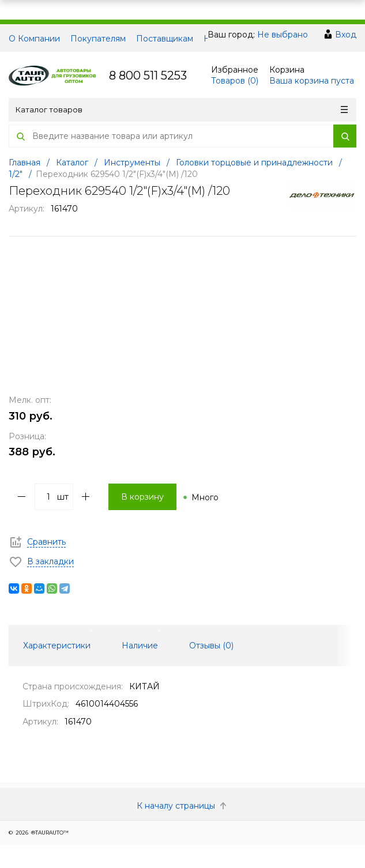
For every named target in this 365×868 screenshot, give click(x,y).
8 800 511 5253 (148, 76)
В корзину (142, 497)
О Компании (34, 39)
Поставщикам (165, 39)
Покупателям (98, 39)
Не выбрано (283, 35)
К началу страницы (183, 806)
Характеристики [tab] (57, 646)
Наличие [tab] (140, 646)
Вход (346, 35)
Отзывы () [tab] (211, 646)
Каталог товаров (182, 110)
